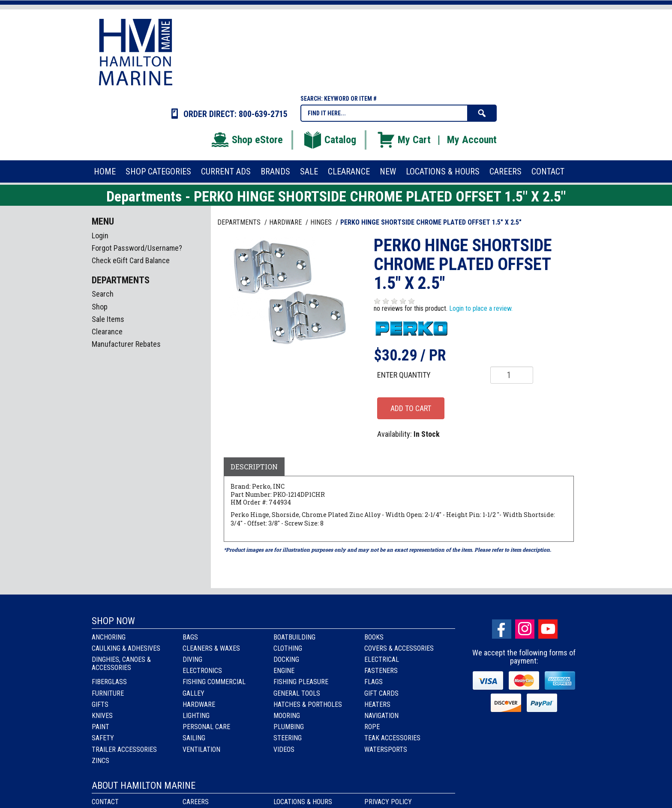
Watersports (386, 749)
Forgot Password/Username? (137, 248)
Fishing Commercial (214, 682)
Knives (102, 716)
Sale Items (108, 319)
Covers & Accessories (399, 648)
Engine (284, 671)
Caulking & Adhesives (126, 648)
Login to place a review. (481, 308)
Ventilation (201, 749)
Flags (373, 682)
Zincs (100, 761)
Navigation (381, 716)
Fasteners (381, 671)
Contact (105, 802)
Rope (372, 727)
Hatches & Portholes (308, 704)
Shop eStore (247, 140)
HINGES (322, 222)
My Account (472, 140)
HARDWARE (286, 222)
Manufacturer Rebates (126, 344)
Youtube (548, 629)
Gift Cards (381, 693)
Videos (284, 749)
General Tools (297, 693)
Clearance (107, 332)
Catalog (330, 140)
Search (103, 294)
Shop (100, 307)
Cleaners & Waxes (211, 648)
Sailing (194, 738)
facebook (502, 629)
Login (100, 236)
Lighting (196, 716)
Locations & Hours (303, 802)
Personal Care (206, 727)
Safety (103, 738)
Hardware (199, 704)
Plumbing (289, 727)
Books (374, 637)
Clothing (288, 648)
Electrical (382, 659)
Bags (190, 637)
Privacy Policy (388, 802)
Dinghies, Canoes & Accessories (121, 664)
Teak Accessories (392, 738)
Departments (240, 222)
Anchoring (109, 637)
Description (254, 467)
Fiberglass (109, 682)
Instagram (525, 629)
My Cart (403, 140)
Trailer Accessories (124, 749)
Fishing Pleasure (301, 682)
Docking (286, 659)
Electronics (202, 671)
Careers (196, 802)
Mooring (287, 716)
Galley (193, 693)
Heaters (377, 704)
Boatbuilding (294, 637)
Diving (192, 659)
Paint (100, 727)
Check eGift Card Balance (131, 260)
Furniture (108, 693)
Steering (288, 738)
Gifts (100, 704)
